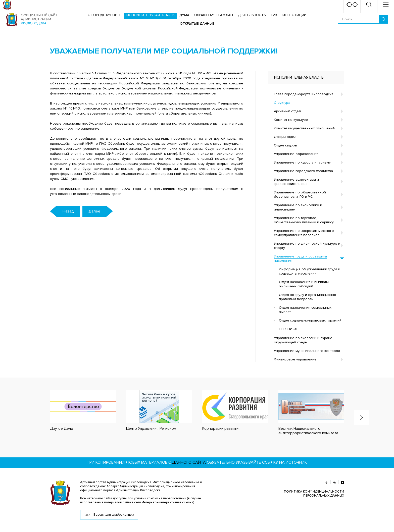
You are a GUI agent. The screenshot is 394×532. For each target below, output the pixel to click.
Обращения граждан (214, 15)
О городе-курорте (105, 15)
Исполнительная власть (150, 15)
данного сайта (189, 462)
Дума (184, 15)
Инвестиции (294, 15)
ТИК (274, 15)
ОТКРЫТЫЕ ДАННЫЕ (197, 23)
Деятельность (252, 15)
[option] (78, 411)
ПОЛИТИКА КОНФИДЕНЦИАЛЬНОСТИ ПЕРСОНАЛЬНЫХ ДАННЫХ (314, 494)
